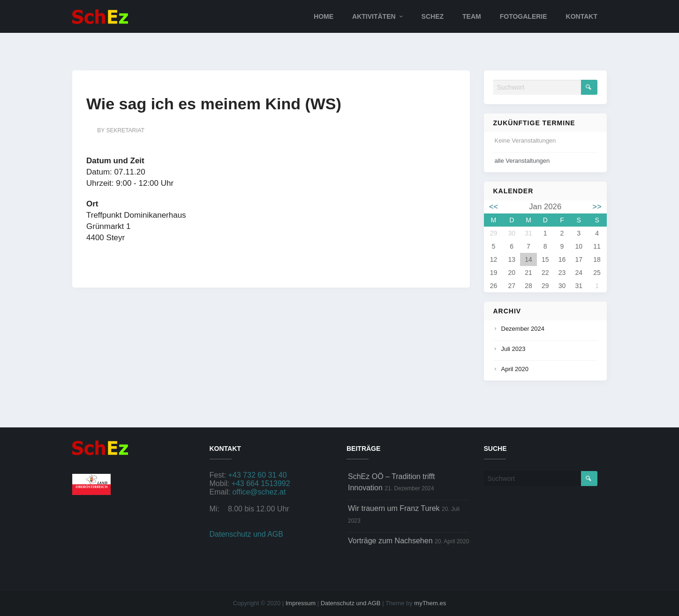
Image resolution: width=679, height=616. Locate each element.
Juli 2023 (513, 349)
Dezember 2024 (523, 329)
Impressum (301, 603)
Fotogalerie (524, 16)
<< (494, 207)
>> (597, 207)
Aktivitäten (374, 16)
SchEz (433, 16)
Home (324, 16)
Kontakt (582, 16)
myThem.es (430, 603)
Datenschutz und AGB (246, 534)
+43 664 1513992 (261, 483)
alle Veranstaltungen (522, 161)
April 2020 (515, 369)
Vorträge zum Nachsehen (390, 541)
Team (472, 16)
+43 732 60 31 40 (258, 475)
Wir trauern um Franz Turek (394, 508)
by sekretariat (121, 130)
